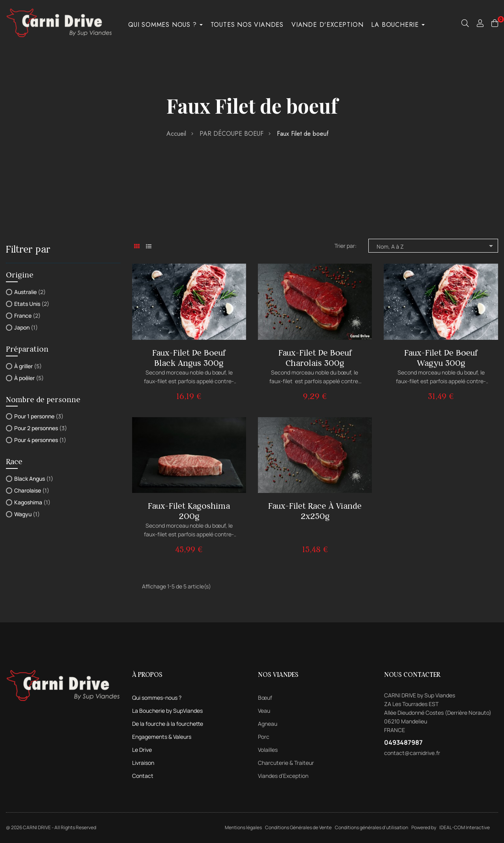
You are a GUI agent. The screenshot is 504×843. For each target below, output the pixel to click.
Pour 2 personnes (41, 428)
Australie (30, 292)
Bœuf (265, 698)
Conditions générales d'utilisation (371, 827)
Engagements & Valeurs (162, 737)
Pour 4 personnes (40, 440)
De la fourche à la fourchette (168, 724)
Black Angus (34, 479)
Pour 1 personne (39, 416)
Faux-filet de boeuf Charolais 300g (315, 358)
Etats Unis (32, 304)
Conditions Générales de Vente (298, 827)
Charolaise (32, 490)
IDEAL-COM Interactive (465, 827)
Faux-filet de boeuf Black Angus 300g (189, 358)
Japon (26, 327)
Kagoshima (32, 502)
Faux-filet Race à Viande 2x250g (315, 511)
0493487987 (403, 742)
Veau (264, 711)
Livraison (143, 763)
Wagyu (27, 514)
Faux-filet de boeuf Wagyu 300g (441, 358)
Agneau (268, 724)
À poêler (29, 378)
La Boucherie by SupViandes (167, 711)
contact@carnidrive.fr (412, 753)
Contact (143, 776)
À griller (28, 366)
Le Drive (142, 750)
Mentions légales (243, 827)
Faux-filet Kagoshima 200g (189, 511)
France (27, 316)
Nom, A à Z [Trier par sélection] (436, 246)
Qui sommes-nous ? (157, 698)
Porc (264, 737)
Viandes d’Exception (283, 776)
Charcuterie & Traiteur (286, 763)
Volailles (268, 750)
